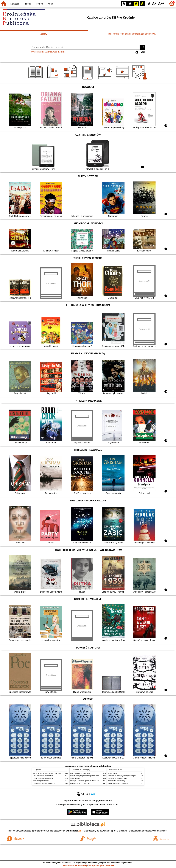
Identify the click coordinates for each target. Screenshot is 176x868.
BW (130, 3)
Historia (27, 4)
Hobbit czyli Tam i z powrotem (43, 778)
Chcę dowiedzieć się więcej (74, 865)
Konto (51, 4)
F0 (149, 3)
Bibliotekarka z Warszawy (116, 781)
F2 (161, 3)
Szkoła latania (75, 778)
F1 (154, 3)
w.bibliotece (73, 831)
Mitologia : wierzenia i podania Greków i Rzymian (50, 773)
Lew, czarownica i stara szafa (43, 776)
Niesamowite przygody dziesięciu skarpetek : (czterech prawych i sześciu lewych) (98, 776)
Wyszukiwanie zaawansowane (44, 52)
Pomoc (39, 4)
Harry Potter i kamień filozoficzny (44, 783)
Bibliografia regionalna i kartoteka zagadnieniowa (132, 34)
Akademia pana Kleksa (41, 781)
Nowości (15, 4)
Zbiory (44, 34)
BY (142, 3)
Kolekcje (62, 52)
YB (136, 3)
